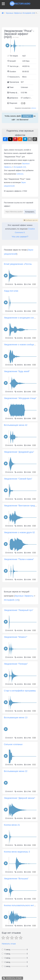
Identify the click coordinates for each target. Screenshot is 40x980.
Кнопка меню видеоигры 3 (17, 932)
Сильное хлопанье (13, 825)
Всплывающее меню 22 (16, 852)
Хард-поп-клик (11, 331)
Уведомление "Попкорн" (16, 744)
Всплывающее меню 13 (16, 798)
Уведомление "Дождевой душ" (19, 492)
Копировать (30, 211)
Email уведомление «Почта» (18, 304)
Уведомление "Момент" (16, 717)
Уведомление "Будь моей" (17, 412)
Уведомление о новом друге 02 (19, 573)
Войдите (27, 116)
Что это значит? (20, 237)
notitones (33, 108)
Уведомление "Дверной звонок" (20, 879)
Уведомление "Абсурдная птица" (20, 438)
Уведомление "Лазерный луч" (19, 691)
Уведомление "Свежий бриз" (18, 519)
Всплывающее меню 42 (16, 465)
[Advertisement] (20, 261)
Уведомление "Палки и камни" (19, 600)
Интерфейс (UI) (20, 167)
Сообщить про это (31, 220)
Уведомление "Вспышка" (16, 959)
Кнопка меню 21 (12, 905)
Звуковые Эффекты (24, 676)
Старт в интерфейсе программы (20, 771)
